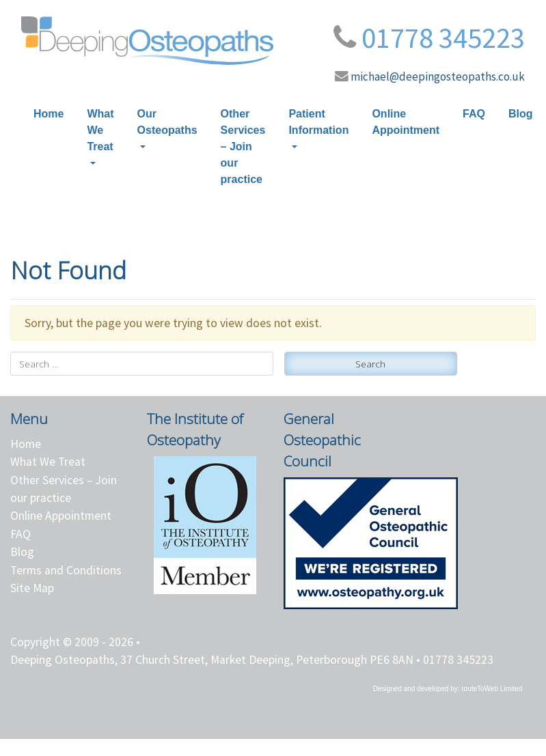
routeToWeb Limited (492, 689)
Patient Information (318, 122)
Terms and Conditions (66, 570)
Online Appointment (406, 122)
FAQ (474, 114)
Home (49, 114)
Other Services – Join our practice (243, 146)
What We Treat (100, 130)
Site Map (32, 588)
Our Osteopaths (167, 122)
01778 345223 (443, 38)
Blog (521, 114)
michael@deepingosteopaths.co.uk (438, 76)
